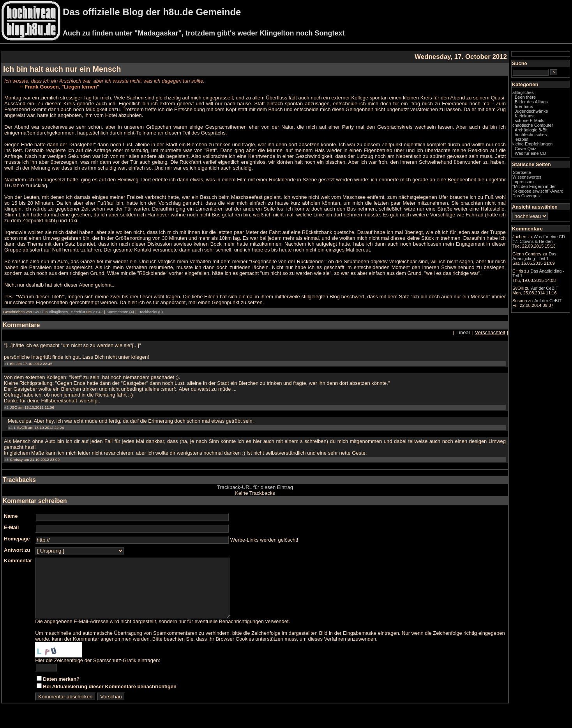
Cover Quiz (525, 149)
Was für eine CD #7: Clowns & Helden (539, 239)
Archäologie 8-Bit (531, 130)
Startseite (522, 172)
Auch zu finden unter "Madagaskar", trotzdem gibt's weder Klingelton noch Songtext (204, 33)
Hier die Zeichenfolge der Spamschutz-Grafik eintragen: (98, 672)
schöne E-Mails (530, 120)
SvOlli (38, 312)
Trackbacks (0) (150, 312)
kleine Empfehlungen (532, 144)
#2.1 (12, 428)
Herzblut (78, 312)
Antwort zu (17, 550)
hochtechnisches (531, 135)
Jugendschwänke (531, 111)
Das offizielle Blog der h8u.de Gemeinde (152, 12)
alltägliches (58, 312)
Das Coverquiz (526, 196)
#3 (6, 460)
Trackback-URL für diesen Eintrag (255, 487)
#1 (6, 364)
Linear (463, 332)
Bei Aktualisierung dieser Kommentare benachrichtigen (110, 698)
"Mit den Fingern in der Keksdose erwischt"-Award (538, 189)
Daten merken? (61, 691)
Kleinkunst (525, 116)
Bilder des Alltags (531, 102)
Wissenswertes (527, 177)
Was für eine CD (531, 153)
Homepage (17, 539)
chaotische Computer (533, 125)
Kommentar (18, 561)
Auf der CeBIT (545, 288)
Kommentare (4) (120, 312)
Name (11, 516)
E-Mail (11, 527)
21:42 (98, 312)
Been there (525, 97)
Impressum (523, 182)
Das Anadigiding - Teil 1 (534, 256)
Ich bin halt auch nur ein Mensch (62, 69)
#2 (6, 407)
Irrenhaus (524, 106)
